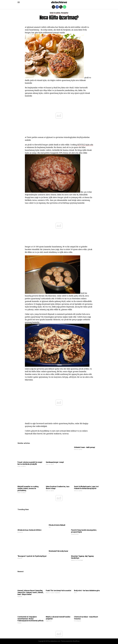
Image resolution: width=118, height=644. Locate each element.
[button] (19, 2)
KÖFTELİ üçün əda (85, 145)
